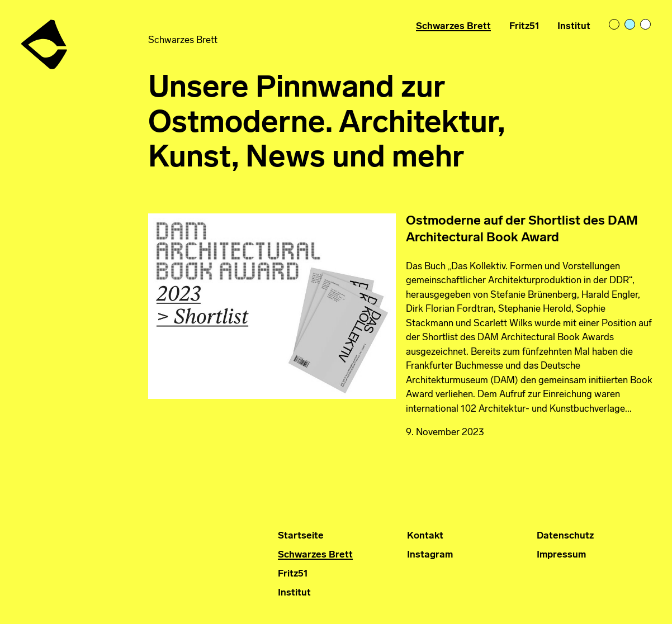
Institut (574, 27)
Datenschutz (565, 536)
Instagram (430, 555)
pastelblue (631, 25)
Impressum (561, 555)
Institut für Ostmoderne (45, 40)
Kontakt (425, 536)
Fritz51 (524, 27)
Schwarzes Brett (453, 27)
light (615, 25)
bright (646, 25)
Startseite (301, 536)
